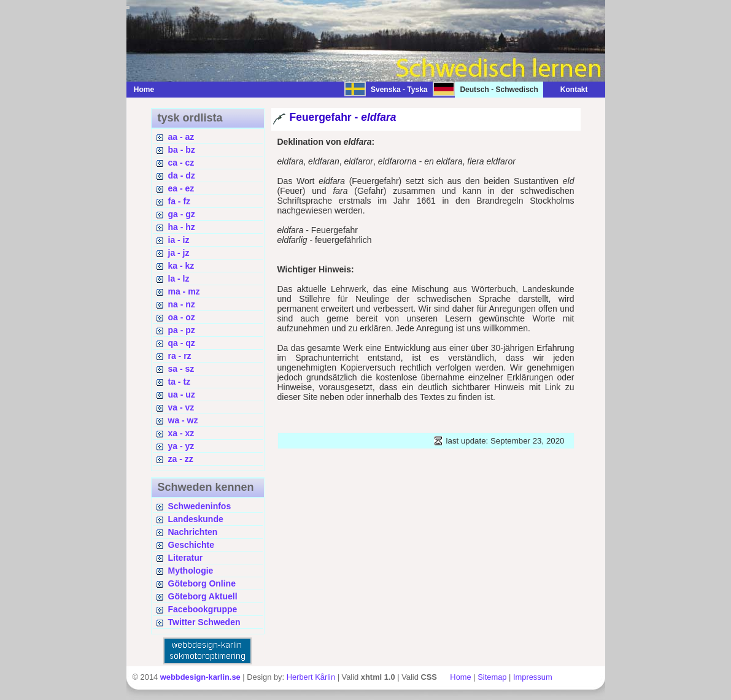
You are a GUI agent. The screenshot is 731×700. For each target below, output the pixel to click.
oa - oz (182, 317)
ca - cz (181, 163)
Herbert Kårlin (311, 677)
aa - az (181, 137)
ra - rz (180, 356)
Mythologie (191, 571)
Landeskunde (196, 519)
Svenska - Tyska (399, 90)
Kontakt (568, 90)
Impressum (533, 677)
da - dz (182, 175)
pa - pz (182, 330)
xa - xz (181, 433)
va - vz (181, 407)
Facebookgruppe (203, 609)
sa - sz (181, 369)
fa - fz (180, 201)
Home (144, 90)
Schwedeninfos (200, 506)
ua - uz (182, 394)
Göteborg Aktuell (203, 596)
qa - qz (182, 343)
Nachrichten (193, 532)
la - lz (179, 279)
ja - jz (179, 253)
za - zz (181, 459)
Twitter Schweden (204, 622)
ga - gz (182, 214)
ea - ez (181, 188)
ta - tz (180, 382)
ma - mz (184, 291)
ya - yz (181, 446)
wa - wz (183, 420)
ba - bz (182, 150)
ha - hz (182, 227)
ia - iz (179, 240)
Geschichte (191, 545)
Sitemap (492, 677)
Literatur (186, 558)
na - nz (182, 304)
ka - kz (181, 266)
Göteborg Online (202, 583)
